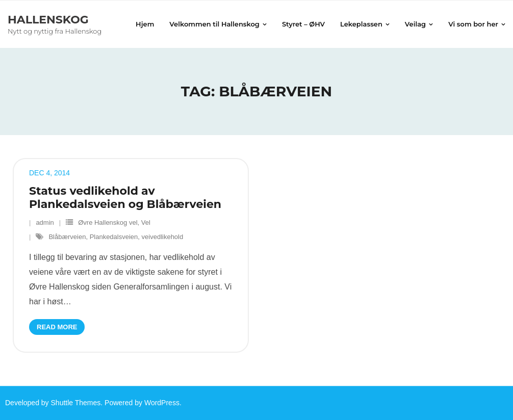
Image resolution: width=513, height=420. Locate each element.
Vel (146, 222)
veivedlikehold (163, 237)
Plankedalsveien (114, 237)
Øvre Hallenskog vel (108, 222)
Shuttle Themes (76, 403)
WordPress (162, 403)
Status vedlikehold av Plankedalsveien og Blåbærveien (125, 198)
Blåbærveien (67, 237)
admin (45, 222)
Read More (57, 327)
